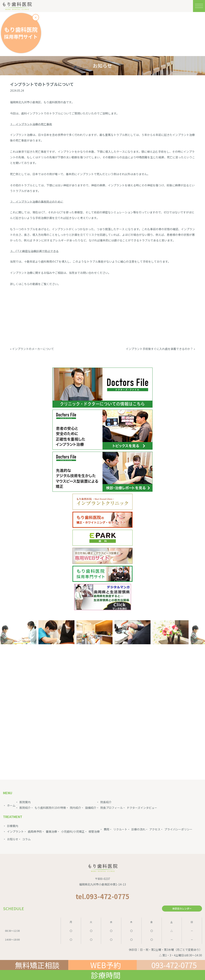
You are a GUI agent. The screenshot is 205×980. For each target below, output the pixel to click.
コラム (26, 839)
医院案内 (25, 802)
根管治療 (94, 831)
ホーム (11, 805)
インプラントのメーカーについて (33, 349)
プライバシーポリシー (178, 829)
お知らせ (13, 839)
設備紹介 (91, 808)
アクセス (155, 829)
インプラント (15, 831)
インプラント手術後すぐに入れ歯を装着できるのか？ (159, 349)
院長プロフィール (112, 808)
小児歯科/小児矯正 (73, 831)
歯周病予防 (35, 831)
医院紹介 (25, 808)
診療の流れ (138, 829)
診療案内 (13, 826)
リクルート (120, 829)
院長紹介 (106, 802)
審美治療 (51, 831)
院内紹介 (75, 808)
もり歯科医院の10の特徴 (50, 808)
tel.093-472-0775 (102, 896)
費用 (107, 829)
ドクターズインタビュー (142, 808)
